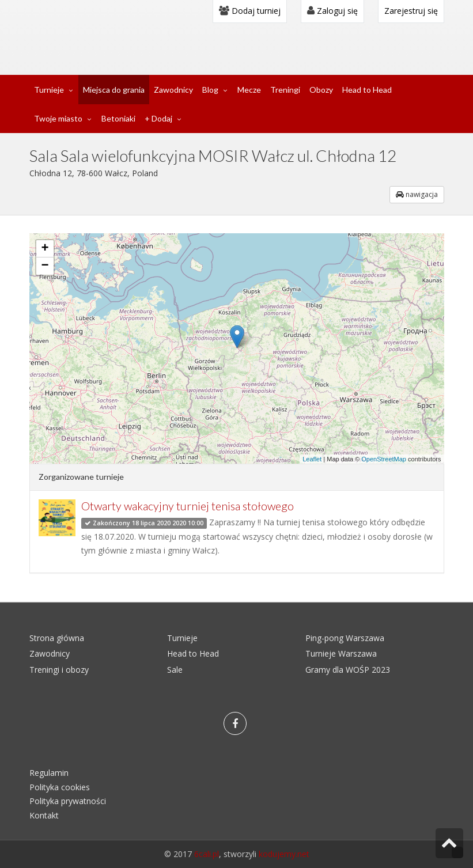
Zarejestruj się (411, 11)
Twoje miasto (58, 118)
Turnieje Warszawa (341, 653)
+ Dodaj (158, 118)
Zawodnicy (173, 90)
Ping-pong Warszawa (345, 638)
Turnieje (49, 90)
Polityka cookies (60, 787)
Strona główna (57, 638)
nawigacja (417, 194)
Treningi (285, 90)
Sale (175, 670)
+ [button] (45, 249)
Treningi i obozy (59, 670)
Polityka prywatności (68, 801)
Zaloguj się (332, 11)
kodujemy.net (284, 854)
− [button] (45, 266)
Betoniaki (118, 118)
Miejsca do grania (114, 90)
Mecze (249, 90)
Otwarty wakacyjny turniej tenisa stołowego (188, 506)
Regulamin (49, 773)
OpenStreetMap (384, 459)
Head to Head (367, 90)
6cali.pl (207, 854)
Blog (210, 90)
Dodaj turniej (250, 11)
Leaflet (312, 459)
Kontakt (44, 815)
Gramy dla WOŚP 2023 (348, 670)
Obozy (321, 90)
